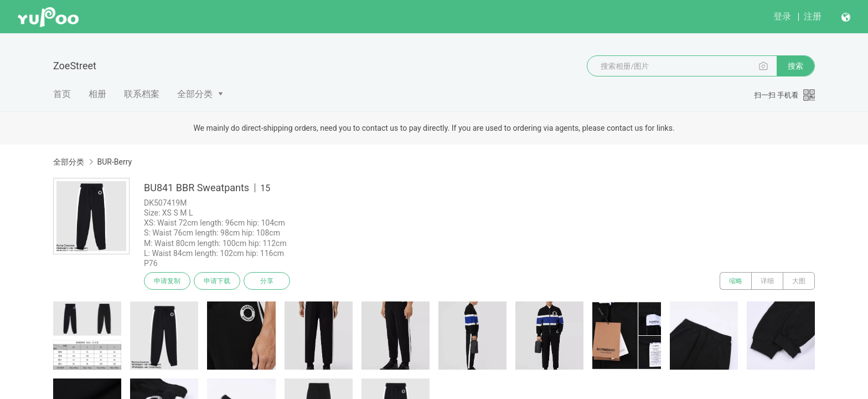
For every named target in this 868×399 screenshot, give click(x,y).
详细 (767, 281)
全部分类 (195, 94)
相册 (97, 94)
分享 (267, 281)
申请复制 (167, 281)
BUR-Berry (114, 162)
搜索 (795, 66)
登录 (782, 16)
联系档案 (142, 94)
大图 (799, 281)
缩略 (736, 281)
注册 (813, 16)
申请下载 (217, 281)
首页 (62, 94)
